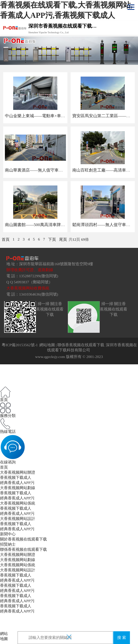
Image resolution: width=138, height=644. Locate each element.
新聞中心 (8, 534)
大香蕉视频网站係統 (18, 503)
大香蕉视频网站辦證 (18, 472)
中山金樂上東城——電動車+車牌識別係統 (43, 116)
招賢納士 (8, 544)
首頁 (6, 239)
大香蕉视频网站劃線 (18, 488)
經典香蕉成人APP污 (17, 483)
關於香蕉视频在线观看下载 (23, 539)
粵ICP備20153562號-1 (20, 345)
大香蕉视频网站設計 (18, 519)
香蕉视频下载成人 (16, 477)
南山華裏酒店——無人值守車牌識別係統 (42, 170)
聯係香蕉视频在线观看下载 (81, 345)
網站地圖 (47, 345)
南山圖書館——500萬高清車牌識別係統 (41, 225)
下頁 (52, 239)
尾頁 (63, 239)
